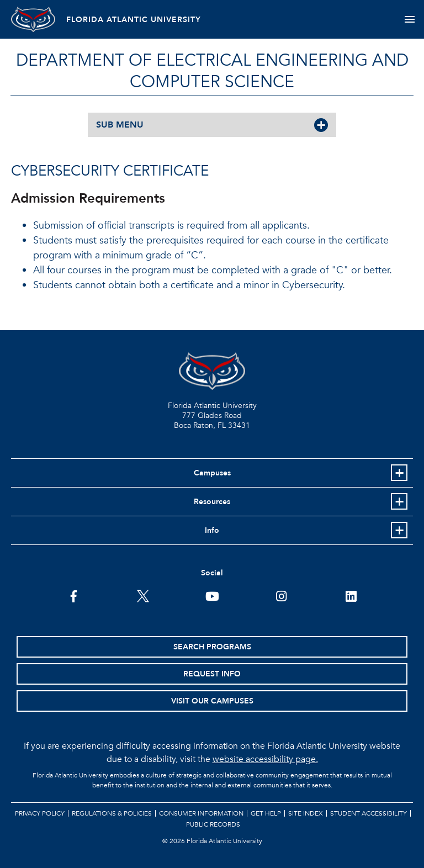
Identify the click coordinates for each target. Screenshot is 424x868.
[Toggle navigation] (409, 19)
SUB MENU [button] (120, 125)
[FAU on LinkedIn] (351, 595)
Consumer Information (201, 813)
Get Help (266, 813)
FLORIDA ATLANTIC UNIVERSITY (134, 20)
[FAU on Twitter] (143, 595)
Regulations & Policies (112, 813)
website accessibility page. (265, 759)
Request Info (212, 674)
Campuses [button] (212, 473)
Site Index (306, 813)
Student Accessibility (369, 813)
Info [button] (212, 530)
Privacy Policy (40, 813)
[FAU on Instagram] (281, 595)
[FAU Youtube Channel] (212, 595)
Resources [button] (212, 502)
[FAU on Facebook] (74, 595)
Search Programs (212, 647)
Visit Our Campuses (212, 701)
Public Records (213, 824)
